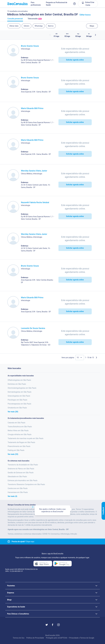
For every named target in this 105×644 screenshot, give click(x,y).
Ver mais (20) (13, 412)
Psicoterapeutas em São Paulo (20, 404)
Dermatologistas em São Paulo (20, 392)
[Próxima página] (96, 358)
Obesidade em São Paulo (17, 477)
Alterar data (14, 26)
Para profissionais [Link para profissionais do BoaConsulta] (36, 4)
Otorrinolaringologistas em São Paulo (22, 388)
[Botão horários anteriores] (50, 35)
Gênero (27, 26)
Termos (83, 638)
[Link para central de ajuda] (9, 542)
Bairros (51, 26)
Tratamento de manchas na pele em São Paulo (26, 438)
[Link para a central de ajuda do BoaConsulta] (74, 4)
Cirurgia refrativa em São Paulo (20, 434)
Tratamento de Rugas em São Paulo (21, 442)
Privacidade (74, 638)
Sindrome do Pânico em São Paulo (21, 469)
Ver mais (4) (12, 496)
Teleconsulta (35, 19)
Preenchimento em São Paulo (19, 446)
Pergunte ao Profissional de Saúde (57, 4)
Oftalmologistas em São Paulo (19, 380)
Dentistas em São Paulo (17, 384)
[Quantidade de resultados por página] (80, 358)
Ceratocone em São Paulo (18, 488)
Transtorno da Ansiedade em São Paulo (23, 465)
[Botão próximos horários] (95, 35)
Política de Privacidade (35, 638)
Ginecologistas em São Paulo (19, 396)
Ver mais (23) (13, 454)
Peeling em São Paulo (16, 450)
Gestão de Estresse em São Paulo (21, 473)
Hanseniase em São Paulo (18, 492)
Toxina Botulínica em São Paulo (20, 427)
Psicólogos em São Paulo (18, 400)
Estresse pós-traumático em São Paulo (23, 480)
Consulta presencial (15, 19)
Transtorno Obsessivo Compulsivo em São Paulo (26, 484)
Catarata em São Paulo (17, 423)
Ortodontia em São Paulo (17, 408)
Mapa (92, 26)
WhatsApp (39, 26)
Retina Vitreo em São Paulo (18, 431)
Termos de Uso (19, 638)
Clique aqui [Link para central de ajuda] (23, 542)
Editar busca (85, 15)
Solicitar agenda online (75, 60)
